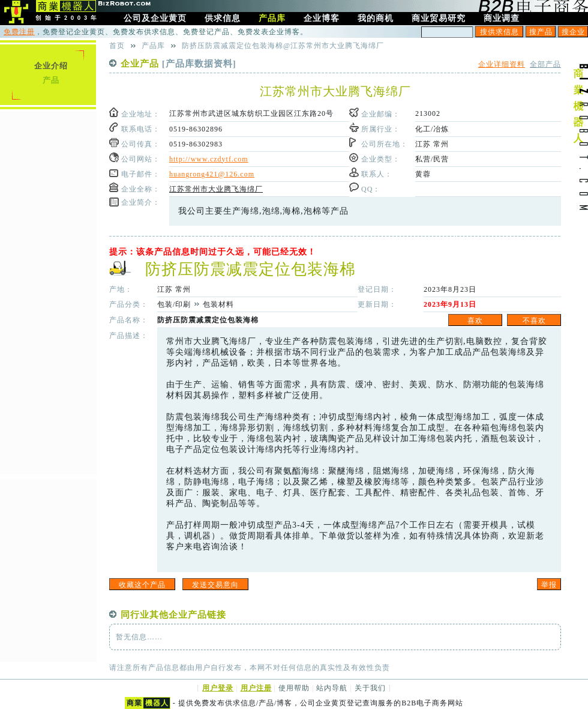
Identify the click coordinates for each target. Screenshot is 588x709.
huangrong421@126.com (212, 174)
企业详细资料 (502, 64)
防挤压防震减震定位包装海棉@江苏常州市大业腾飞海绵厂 (283, 46)
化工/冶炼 (432, 129)
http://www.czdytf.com (209, 159)
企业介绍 (51, 66)
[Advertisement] (48, 291)
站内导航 (332, 688)
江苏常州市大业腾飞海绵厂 (216, 189)
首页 (117, 46)
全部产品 (545, 64)
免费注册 (19, 32)
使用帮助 (294, 688)
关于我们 (370, 688)
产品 (51, 80)
